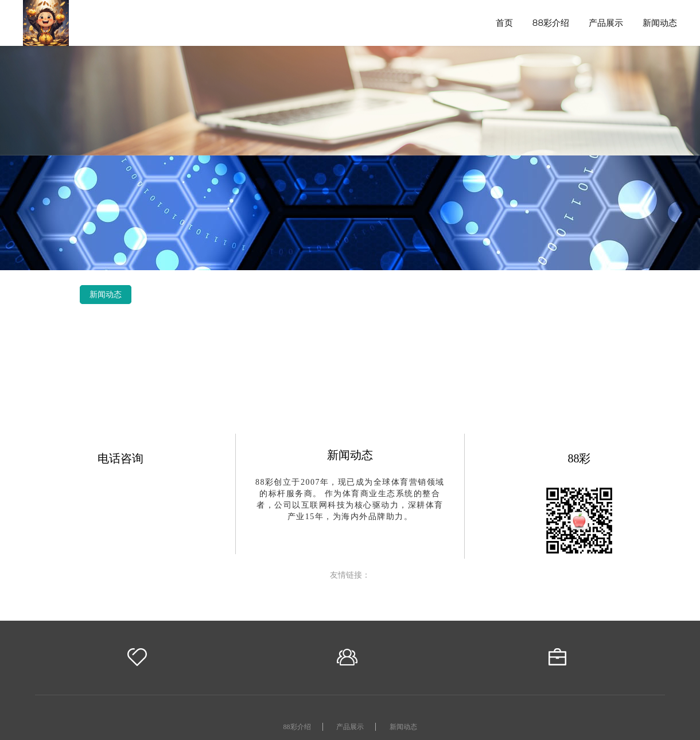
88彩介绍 (551, 23)
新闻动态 (660, 23)
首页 (504, 23)
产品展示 (606, 23)
